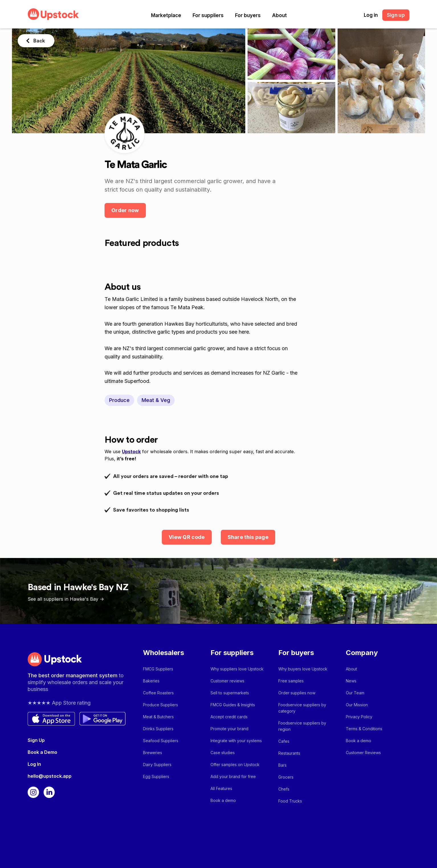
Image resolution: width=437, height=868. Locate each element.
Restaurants (289, 753)
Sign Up (36, 740)
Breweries (153, 753)
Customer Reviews (363, 753)
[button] (166, 15)
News (351, 681)
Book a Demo (42, 752)
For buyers (248, 15)
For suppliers (208, 15)
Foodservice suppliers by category (302, 708)
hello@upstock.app (50, 776)
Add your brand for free (233, 776)
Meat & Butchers (158, 717)
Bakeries (151, 681)
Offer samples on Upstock (235, 765)
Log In (34, 764)
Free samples (291, 681)
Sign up (396, 15)
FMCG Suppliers (158, 669)
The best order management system (73, 675)
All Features (221, 788)
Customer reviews (227, 681)
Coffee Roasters (158, 693)
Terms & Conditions (364, 729)
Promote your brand (229, 729)
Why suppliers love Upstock (237, 669)
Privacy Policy (359, 717)
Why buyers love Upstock (303, 669)
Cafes (284, 741)
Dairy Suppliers (157, 765)
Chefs (284, 789)
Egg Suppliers (156, 776)
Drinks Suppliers (158, 729)
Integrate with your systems (236, 741)
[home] (53, 14)
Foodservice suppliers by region (302, 726)
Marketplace (166, 15)
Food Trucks (290, 801)
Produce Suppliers (161, 705)
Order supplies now (297, 693)
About (279, 15)
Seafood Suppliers (161, 741)
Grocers (286, 777)
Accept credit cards (229, 717)
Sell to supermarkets (230, 693)
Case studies (223, 753)
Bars (282, 765)
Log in (371, 15)
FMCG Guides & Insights (233, 705)
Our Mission (357, 705)
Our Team (355, 693)
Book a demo (223, 800)
